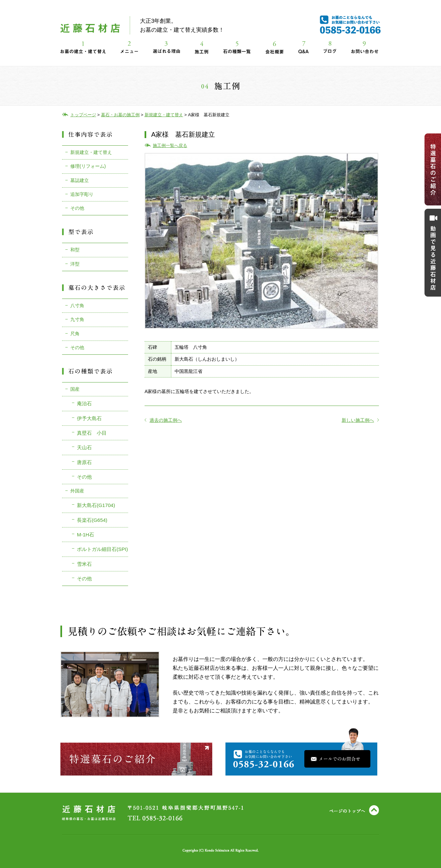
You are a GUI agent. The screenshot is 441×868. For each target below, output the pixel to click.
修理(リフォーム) (88, 166)
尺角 (75, 334)
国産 (75, 389)
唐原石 (84, 462)
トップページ (83, 115)
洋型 (75, 264)
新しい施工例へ (360, 420)
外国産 (77, 491)
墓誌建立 (80, 180)
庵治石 (84, 403)
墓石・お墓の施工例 (120, 115)
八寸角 (77, 306)
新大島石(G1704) (96, 505)
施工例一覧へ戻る (170, 145)
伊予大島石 (89, 418)
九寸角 (77, 319)
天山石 (84, 447)
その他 (77, 208)
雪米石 (84, 564)
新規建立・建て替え (91, 152)
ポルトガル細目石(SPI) (102, 549)
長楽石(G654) (92, 520)
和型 (75, 250)
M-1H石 (85, 535)
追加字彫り (82, 194)
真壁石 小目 (92, 433)
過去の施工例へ (163, 420)
